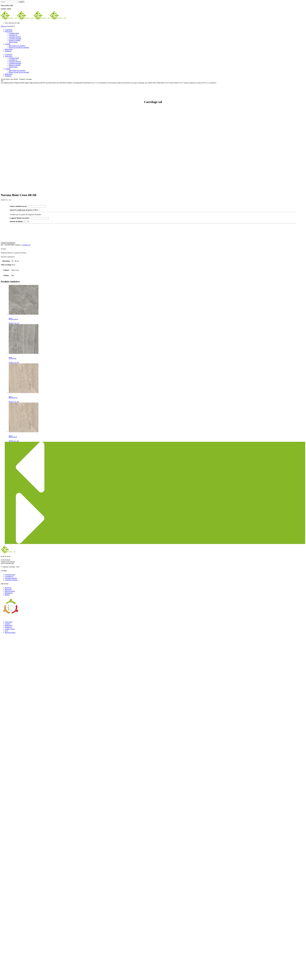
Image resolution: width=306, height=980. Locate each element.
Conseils (7, 624)
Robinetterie (9, 593)
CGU (6, 631)
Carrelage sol (26, 245)
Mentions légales (10, 633)
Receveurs (8, 588)
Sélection (4, 26)
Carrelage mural (10, 575)
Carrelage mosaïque (11, 580)
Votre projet (9, 622)
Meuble (7, 595)
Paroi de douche (10, 591)
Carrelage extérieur (11, 578)
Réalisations (9, 625)
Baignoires (8, 589)
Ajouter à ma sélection (8, 243)
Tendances (8, 627)
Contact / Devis (10, 629)
